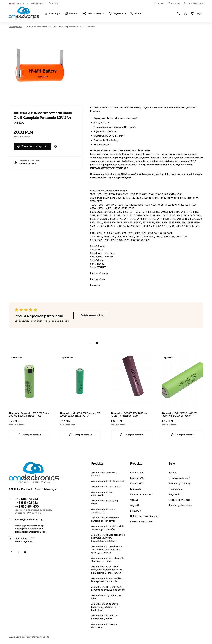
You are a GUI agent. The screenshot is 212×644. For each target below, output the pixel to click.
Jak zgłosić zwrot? (193, 3)
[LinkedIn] (25, 552)
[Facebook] (18, 552)
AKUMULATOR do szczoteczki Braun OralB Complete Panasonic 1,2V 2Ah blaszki (61, 27)
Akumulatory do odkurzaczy (106, 487)
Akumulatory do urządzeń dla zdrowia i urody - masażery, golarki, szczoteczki (107, 549)
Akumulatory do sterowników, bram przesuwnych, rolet (107, 580)
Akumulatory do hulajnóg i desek (105, 502)
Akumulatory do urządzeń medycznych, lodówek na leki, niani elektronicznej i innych (107, 570)
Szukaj (53, 3)
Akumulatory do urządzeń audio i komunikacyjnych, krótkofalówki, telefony (108, 538)
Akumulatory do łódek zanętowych (103, 511)
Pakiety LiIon (137, 473)
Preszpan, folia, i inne (141, 522)
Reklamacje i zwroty (180, 483)
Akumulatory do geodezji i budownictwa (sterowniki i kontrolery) (105, 607)
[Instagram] (12, 552)
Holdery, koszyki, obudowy (144, 516)
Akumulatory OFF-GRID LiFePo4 (104, 474)
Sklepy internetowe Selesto (37, 637)
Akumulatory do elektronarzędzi (108, 481)
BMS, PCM (136, 511)
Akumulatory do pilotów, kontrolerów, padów (104, 617)
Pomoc (160, 3)
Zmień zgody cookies (180, 505)
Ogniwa (134, 500)
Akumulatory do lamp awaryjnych (103, 494)
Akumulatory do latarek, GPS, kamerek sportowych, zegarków (108, 588)
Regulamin (174, 3)
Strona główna (15, 27)
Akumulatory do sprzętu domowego (104, 626)
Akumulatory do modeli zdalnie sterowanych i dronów (108, 528)
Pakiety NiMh (137, 478)
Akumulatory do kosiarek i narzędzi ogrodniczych (105, 519)
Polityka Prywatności (180, 500)
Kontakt (173, 473)
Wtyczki (134, 505)
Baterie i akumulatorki (142, 494)
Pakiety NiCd (137, 483)
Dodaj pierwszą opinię (90, 315)
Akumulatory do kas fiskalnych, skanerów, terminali (108, 560)
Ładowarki (136, 489)
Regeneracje (176, 489)
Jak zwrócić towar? (179, 478)
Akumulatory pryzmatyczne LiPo (106, 597)
